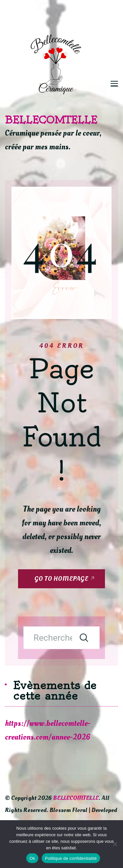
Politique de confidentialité (71, 858)
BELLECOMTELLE (51, 120)
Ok (32, 858)
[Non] (115, 844)
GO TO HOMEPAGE (61, 579)
